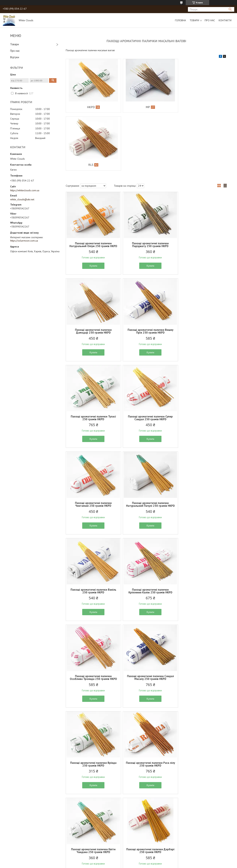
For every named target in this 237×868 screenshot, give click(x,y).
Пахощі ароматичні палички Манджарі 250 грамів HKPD (201, 804)
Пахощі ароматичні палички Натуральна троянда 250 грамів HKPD (146, 716)
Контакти (225, 20)
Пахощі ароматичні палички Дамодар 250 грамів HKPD (201, 187)
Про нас (210, 20)
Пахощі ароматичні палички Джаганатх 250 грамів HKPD (146, 628)
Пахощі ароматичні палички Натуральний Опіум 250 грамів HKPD (92, 188)
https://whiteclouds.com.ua (25, 190)
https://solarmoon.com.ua (24, 241)
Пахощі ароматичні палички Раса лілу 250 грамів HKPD (146, 541)
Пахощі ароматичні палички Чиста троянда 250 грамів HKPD (92, 715)
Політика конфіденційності (140, 864)
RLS (198, 107)
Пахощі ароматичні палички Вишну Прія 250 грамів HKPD (92, 276)
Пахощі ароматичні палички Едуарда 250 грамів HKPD (201, 628)
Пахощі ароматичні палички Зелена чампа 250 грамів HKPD (201, 715)
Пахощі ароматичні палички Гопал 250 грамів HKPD (92, 804)
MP (144, 107)
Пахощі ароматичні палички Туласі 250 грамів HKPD (146, 276)
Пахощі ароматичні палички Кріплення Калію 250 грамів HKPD (92, 452)
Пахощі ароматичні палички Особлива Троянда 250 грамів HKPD (146, 454)
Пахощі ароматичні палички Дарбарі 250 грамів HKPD (92, 628)
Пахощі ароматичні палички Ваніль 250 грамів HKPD (200, 363)
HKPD (90, 107)
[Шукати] (230, 9)
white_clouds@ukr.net (22, 199)
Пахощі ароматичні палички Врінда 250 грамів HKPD (92, 541)
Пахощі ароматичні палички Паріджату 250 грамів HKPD (146, 187)
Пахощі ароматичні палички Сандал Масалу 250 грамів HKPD (200, 452)
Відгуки (15, 57)
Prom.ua (136, 858)
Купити (92, 211)
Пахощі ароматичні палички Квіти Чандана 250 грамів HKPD (201, 541)
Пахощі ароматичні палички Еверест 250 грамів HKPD (146, 804)
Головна (180, 20)
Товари (194, 20)
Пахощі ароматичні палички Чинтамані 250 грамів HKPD (92, 363)
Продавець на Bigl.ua (118, 861)
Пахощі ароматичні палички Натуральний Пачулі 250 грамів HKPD (146, 364)
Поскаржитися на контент (111, 864)
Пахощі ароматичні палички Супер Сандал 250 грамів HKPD (201, 276)
